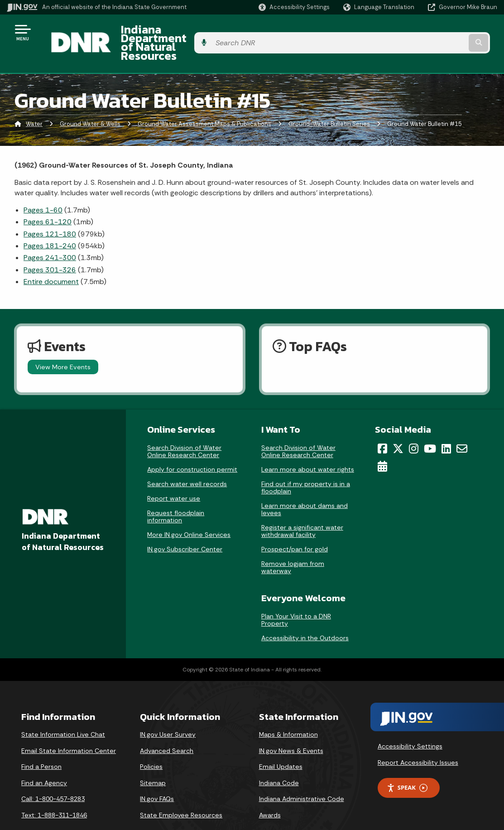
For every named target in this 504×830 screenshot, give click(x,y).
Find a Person (41, 744)
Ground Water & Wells (90, 102)
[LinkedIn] (446, 426)
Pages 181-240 (50, 223)
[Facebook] (382, 426)
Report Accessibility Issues (418, 740)
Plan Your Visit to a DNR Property (296, 597)
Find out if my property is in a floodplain (306, 465)
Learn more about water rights (308, 447)
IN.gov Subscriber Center (185, 526)
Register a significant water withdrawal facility (302, 508)
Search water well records (187, 461)
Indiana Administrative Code (302, 777)
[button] (294, 7)
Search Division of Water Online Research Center (184, 429)
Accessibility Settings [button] (410, 724)
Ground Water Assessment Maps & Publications (204, 102)
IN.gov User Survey (168, 712)
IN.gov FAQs (157, 777)
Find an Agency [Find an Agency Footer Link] (44, 760)
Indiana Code (279, 760)
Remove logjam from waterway (293, 545)
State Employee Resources (181, 792)
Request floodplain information (176, 494)
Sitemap (153, 760)
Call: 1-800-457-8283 (53, 777)
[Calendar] (382, 444)
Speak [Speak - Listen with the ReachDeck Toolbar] (407, 765)
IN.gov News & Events (291, 728)
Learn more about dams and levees (305, 487)
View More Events (63, 344)
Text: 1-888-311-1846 (54, 792)
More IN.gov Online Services (189, 512)
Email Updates (281, 744)
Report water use (174, 476)
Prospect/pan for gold (295, 526)
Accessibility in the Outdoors (305, 615)
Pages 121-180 (50, 211)
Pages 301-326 (50, 247)
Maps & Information (288, 712)
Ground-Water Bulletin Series (329, 102)
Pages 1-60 (43, 187)
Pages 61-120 (48, 200)
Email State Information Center (69, 728)
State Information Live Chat (63, 712)
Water (34, 102)
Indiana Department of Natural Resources (220, 32)
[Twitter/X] (398, 426)
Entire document (51, 259)
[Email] (462, 426)
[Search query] (442, 32)
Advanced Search (167, 728)
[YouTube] (430, 426)
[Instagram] (414, 426)
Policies (151, 744)
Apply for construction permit (192, 447)
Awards (270, 792)
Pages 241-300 (50, 235)
